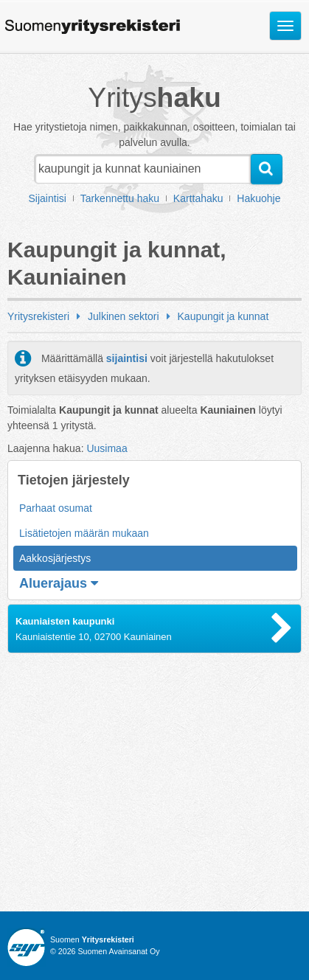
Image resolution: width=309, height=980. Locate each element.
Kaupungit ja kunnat (223, 316)
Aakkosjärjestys (55, 558)
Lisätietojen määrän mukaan (84, 533)
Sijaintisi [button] (48, 198)
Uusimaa (107, 448)
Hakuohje (258, 198)
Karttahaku (198, 198)
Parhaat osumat (56, 508)
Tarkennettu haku (120, 198)
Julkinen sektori (124, 316)
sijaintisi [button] (127, 358)
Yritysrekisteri (38, 316)
